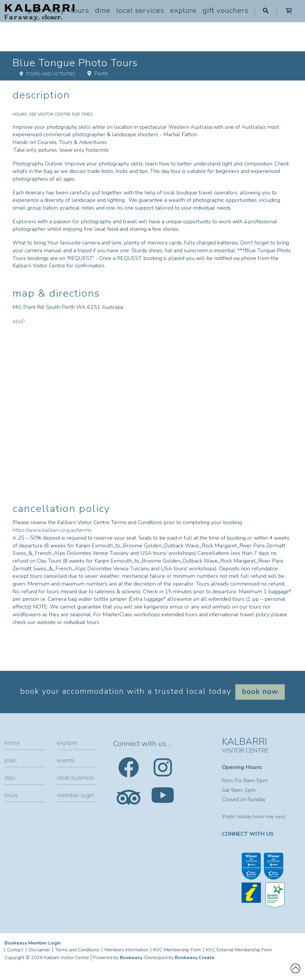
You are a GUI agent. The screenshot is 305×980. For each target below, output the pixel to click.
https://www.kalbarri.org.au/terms (52, 530)
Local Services (140, 10)
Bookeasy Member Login (33, 943)
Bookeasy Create (195, 958)
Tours (80, 10)
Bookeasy (131, 958)
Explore (183, 10)
